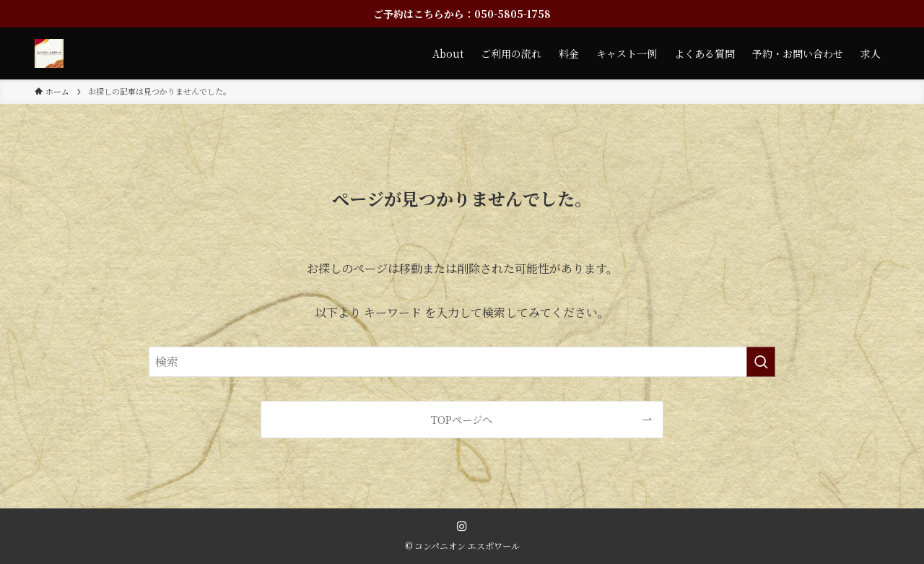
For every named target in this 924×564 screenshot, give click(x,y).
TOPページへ (462, 419)
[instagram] (462, 526)
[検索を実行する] (761, 362)
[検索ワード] (462, 362)
